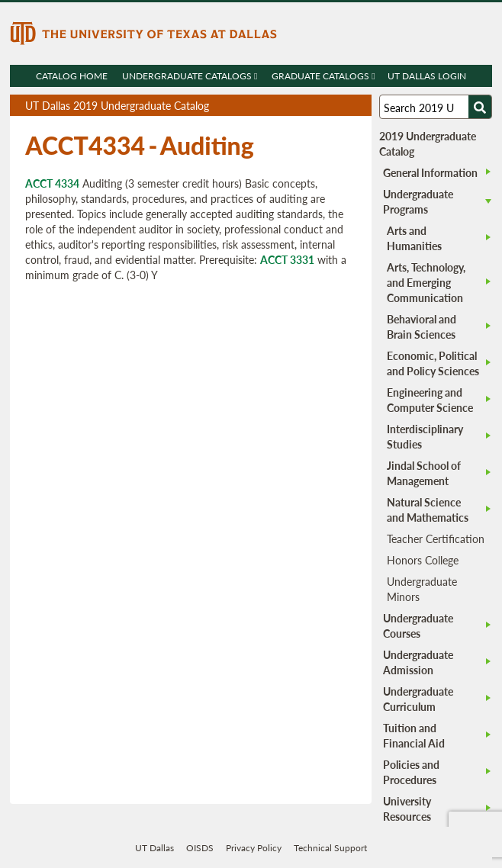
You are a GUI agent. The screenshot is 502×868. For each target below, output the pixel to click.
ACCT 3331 (287, 259)
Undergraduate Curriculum (418, 699)
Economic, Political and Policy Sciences (433, 363)
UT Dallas (154, 848)
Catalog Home (72, 76)
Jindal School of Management (424, 473)
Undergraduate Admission (418, 662)
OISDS (200, 848)
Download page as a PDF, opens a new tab (305, 106)
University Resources (407, 809)
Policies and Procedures (411, 772)
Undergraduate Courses (418, 625)
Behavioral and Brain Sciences (422, 326)
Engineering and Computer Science (430, 400)
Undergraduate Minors (422, 589)
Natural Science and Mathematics (428, 510)
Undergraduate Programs (418, 201)
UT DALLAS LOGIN (427, 76)
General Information (430, 172)
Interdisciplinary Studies (425, 436)
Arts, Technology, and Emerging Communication (426, 282)
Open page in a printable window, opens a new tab (340, 106)
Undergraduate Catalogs (190, 76)
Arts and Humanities (414, 238)
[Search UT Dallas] (436, 107)
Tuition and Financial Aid (414, 735)
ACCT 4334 (52, 183)
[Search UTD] (480, 107)
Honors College (423, 560)
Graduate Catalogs (323, 76)
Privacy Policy (254, 848)
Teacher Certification (436, 538)
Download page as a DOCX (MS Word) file (322, 106)
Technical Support (330, 848)
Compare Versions (357, 106)
